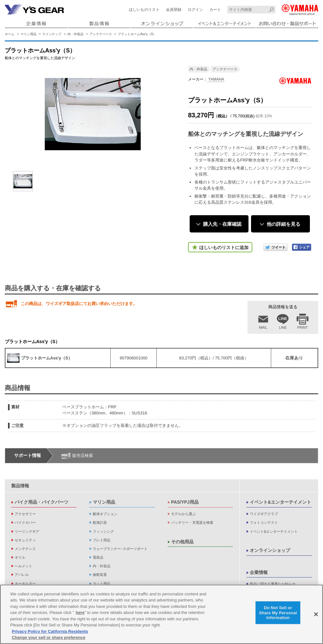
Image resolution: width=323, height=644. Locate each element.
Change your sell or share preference (49, 637)
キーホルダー (25, 584)
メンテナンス (25, 549)
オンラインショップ (270, 550)
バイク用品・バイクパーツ (42, 502)
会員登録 (174, 10)
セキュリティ (25, 540)
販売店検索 (83, 456)
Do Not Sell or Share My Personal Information (278, 613)
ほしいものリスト (144, 10)
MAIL (263, 327)
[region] (161, 614)
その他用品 (182, 542)
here (80, 613)
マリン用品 (28, 34)
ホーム (10, 34)
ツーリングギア (27, 531)
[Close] (316, 614)
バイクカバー (25, 522)
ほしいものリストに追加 (224, 247)
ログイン (195, 10)
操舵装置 (100, 575)
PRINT (303, 327)
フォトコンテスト (264, 522)
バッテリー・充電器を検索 (192, 522)
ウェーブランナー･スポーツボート (120, 549)
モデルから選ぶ (183, 514)
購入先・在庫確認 (222, 224)
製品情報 (20, 486)
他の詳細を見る (284, 224)
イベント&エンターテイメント (280, 502)
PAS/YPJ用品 (185, 502)
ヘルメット (24, 566)
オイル (20, 557)
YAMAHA (216, 79)
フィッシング (103, 531)
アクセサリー (25, 514)
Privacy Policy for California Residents (50, 631)
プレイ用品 (102, 540)
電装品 (98, 557)
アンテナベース (101, 34)
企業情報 (259, 572)
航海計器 (100, 522)
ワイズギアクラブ (264, 514)
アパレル (22, 575)
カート (215, 10)
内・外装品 (75, 34)
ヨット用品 (102, 584)
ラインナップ (52, 34)
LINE (283, 327)
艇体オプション (105, 514)
